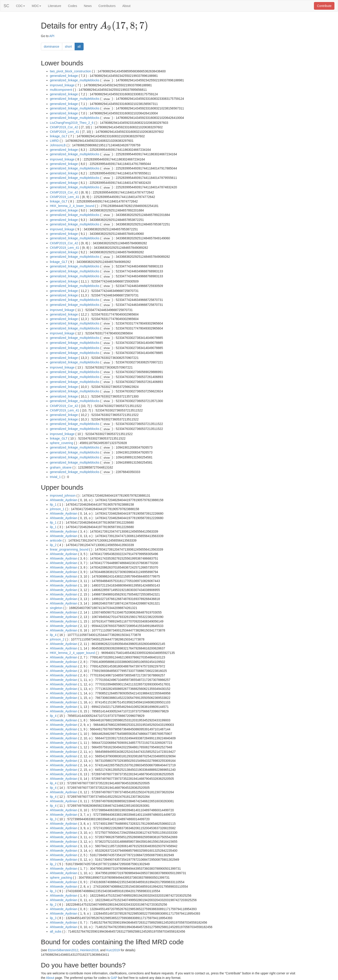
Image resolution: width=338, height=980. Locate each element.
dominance (52, 47)
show (107, 80)
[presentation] (124, 26)
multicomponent (61, 90)
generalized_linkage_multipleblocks (75, 80)
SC (6, 6)
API (52, 36)
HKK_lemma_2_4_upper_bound (72, 653)
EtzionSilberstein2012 (63, 950)
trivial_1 (55, 477)
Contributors (107, 6)
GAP (114, 978)
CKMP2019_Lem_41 (64, 132)
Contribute (324, 6)
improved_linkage (62, 85)
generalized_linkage (64, 76)
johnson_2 (57, 639)
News (88, 6)
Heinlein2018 (89, 950)
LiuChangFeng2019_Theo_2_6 (72, 123)
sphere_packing (61, 878)
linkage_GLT (59, 136)
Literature (54, 6)
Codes (72, 6)
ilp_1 (53, 504)
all (79, 47)
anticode (56, 540)
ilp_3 (53, 819)
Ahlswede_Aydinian (64, 500)
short (68, 47)
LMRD (54, 141)
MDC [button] (36, 6)
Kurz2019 (113, 950)
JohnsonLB (58, 145)
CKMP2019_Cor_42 (64, 127)
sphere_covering (62, 443)
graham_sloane (61, 467)
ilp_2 (53, 545)
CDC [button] (20, 6)
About (126, 6)
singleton (56, 608)
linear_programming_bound (69, 549)
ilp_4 (53, 635)
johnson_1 (57, 509)
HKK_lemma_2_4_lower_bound (72, 206)
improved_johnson (63, 496)
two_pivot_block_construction (70, 71)
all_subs (56, 931)
